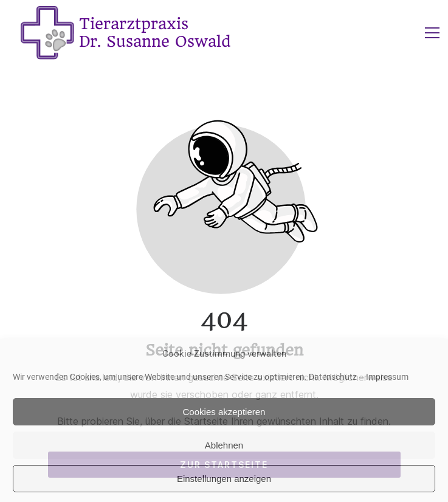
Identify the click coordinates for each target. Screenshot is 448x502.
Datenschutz (333, 377)
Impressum (387, 377)
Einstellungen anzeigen (224, 479)
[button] (432, 33)
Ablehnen (224, 445)
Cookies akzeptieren (224, 412)
